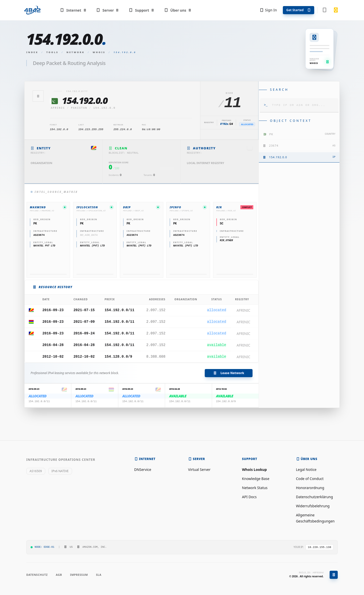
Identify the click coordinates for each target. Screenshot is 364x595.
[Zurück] (38, 96)
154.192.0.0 (104, 108)
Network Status (255, 488)
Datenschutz (37, 575)
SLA (99, 575)
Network (76, 52)
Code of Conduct (310, 479)
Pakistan (79, 108)
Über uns (178, 10)
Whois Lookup (254, 470)
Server (108, 10)
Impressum (79, 575)
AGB (59, 575)
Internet (73, 10)
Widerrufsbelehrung (313, 506)
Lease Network (229, 373)
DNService (143, 470)
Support (142, 10)
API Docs (249, 497)
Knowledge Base (256, 479)
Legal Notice (306, 470)
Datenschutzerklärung (314, 497)
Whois (99, 52)
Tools (52, 52)
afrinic (58, 108)
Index (32, 52)
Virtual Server (199, 470)
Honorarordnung (310, 488)
